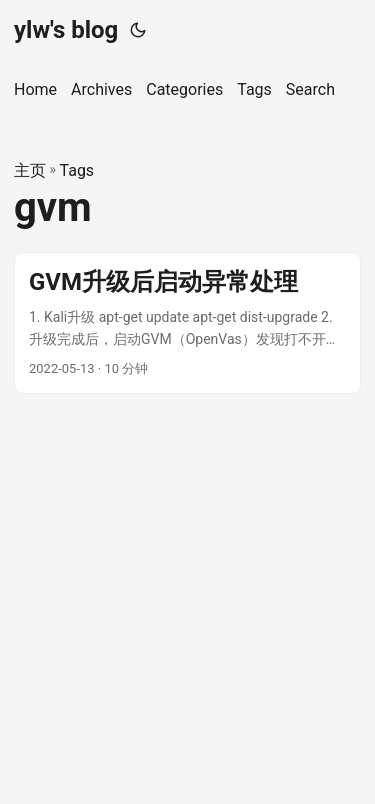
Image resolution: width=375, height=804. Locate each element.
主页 (30, 170)
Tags (77, 170)
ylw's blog (66, 30)
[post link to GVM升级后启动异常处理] (187, 323)
